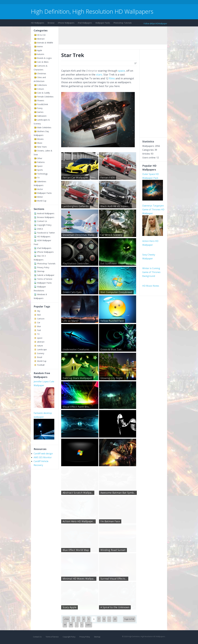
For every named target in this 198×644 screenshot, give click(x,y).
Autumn (41, 54)
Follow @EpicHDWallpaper (155, 23)
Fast (39, 330)
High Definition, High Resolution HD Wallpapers (92, 11)
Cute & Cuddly (43, 93)
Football (41, 365)
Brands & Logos (44, 58)
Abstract (41, 39)
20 (115, 619)
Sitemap (41, 271)
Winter (40, 197)
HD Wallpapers (38, 23)
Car (39, 322)
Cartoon (41, 319)
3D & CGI (41, 35)
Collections (42, 85)
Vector (40, 189)
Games (40, 112)
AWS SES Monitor (43, 457)
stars (99, 75)
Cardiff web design (43, 454)
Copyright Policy (44, 225)
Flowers (41, 100)
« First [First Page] (66, 619)
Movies (40, 139)
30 (65, 625)
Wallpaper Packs (103, 23)
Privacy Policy (43, 267)
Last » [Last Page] (89, 625)
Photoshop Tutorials (123, 23)
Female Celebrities (45, 97)
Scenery (41, 353)
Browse (51, 23)
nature (40, 346)
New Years (42, 147)
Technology (42, 174)
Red (39, 315)
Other (40, 158)
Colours (41, 89)
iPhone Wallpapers (66, 23)
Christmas (42, 73)
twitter (135, 63)
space (40, 338)
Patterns (41, 162)
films (112, 78)
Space (40, 166)
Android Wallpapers (46, 213)
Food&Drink (43, 104)
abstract (41, 342)
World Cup (42, 201)
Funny (40, 108)
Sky (39, 311)
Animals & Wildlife (45, 43)
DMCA (40, 229)
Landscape (42, 349)
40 (71, 625)
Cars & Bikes (43, 62)
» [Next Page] (82, 625)
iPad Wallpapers (85, 23)
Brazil (40, 357)
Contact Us (42, 221)
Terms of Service (45, 279)
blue (39, 326)
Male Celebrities (44, 127)
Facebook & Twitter (46, 233)
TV (38, 178)
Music (40, 143)
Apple (40, 50)
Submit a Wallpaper (46, 275)
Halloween (42, 116)
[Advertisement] (81, 3)
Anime (40, 46)
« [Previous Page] (73, 619)
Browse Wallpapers (46, 217)
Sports (40, 170)
